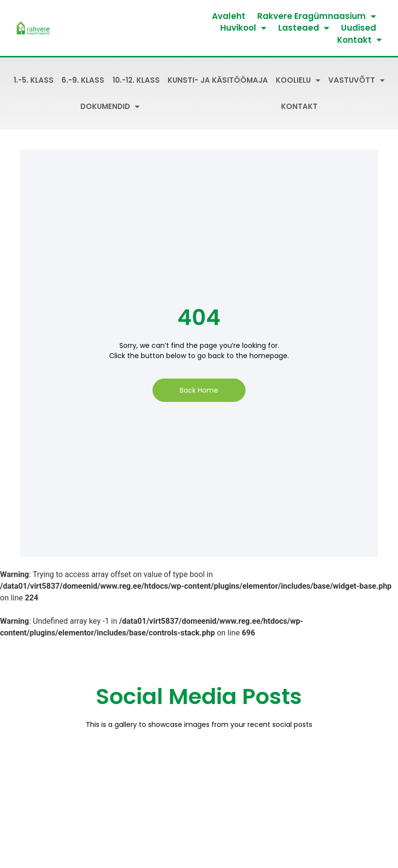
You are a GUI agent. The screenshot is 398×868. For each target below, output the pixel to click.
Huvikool (243, 28)
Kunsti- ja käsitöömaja (218, 80)
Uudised (359, 28)
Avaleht (229, 16)
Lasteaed (304, 28)
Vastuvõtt (356, 81)
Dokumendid (110, 107)
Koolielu (298, 81)
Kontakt (360, 40)
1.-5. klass (34, 80)
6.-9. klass (83, 80)
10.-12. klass (136, 80)
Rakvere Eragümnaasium (317, 16)
